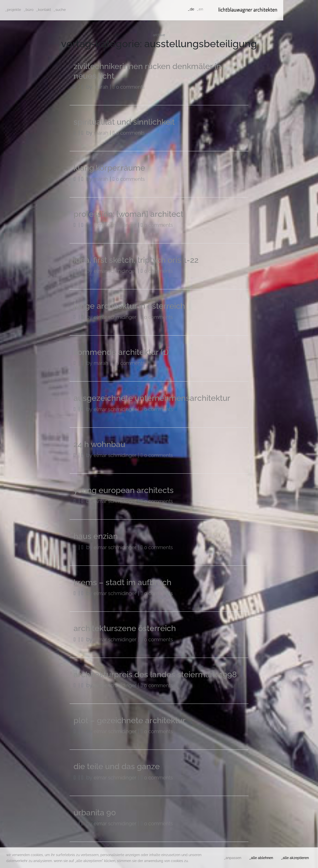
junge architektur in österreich (129, 306)
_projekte (13, 10)
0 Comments (133, 87)
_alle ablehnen (261, 858)
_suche (60, 10)
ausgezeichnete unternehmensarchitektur (152, 398)
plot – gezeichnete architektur (130, 720)
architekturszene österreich (125, 628)
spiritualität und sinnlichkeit (124, 122)
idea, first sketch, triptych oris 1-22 (136, 260)
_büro (29, 10)
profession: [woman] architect (128, 214)
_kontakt (43, 10)
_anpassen (233, 858)
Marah (102, 87)
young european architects (124, 490)
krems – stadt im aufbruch (122, 582)
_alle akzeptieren (295, 858)
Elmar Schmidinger (117, 225)
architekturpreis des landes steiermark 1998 (155, 674)
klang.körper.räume (109, 168)
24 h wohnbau (99, 444)
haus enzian (96, 536)
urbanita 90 (95, 812)
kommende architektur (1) (121, 352)
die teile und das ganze (117, 766)
